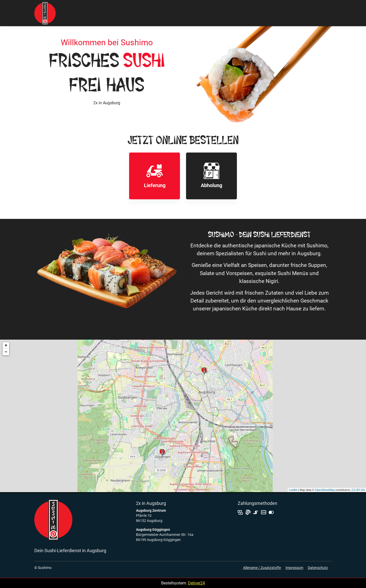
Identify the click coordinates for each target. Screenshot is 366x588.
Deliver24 (196, 583)
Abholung (211, 176)
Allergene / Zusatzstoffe (262, 568)
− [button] (6, 352)
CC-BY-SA (358, 490)
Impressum (294, 568)
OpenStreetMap (325, 490)
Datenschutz (318, 568)
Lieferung (155, 176)
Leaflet (293, 490)
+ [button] (6, 345)
